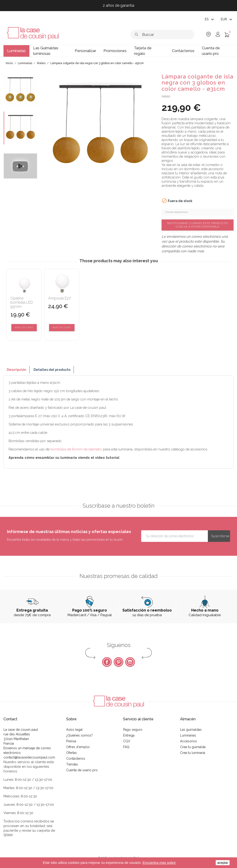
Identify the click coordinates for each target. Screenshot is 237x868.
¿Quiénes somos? (80, 735)
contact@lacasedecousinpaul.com (29, 757)
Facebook (107, 662)
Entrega (129, 735)
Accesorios (189, 741)
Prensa (71, 741)
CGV (127, 741)
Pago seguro (133, 730)
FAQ (126, 747)
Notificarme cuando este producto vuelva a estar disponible (198, 225)
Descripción (16, 370)
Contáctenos (76, 759)
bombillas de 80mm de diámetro (76, 449)
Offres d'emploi (78, 747)
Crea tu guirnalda (193, 747)
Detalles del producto (52, 370)
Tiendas (72, 764)
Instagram (130, 662)
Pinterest (118, 662)
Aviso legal (74, 730)
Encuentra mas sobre (159, 863)
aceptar (223, 863)
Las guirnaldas (191, 730)
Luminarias (188, 735)
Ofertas (72, 753)
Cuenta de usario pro (82, 770)
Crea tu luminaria (193, 753)
